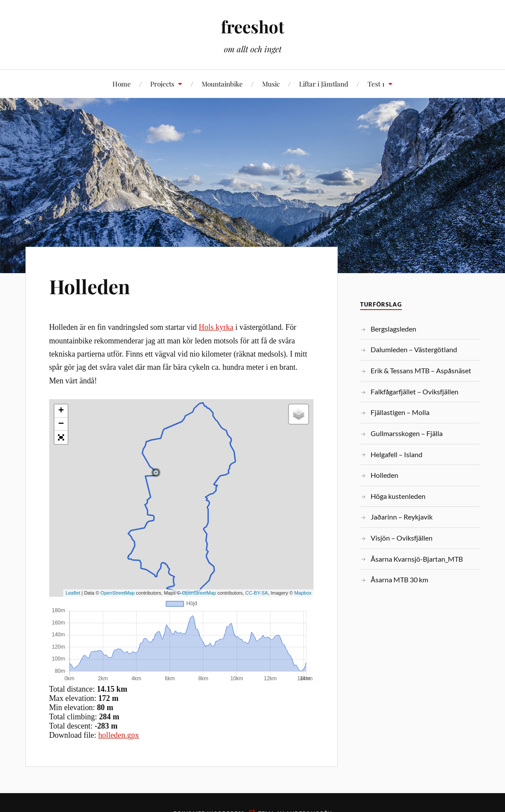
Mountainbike (222, 84)
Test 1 (376, 84)
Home (122, 84)
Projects (162, 84)
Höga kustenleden (398, 496)
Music (271, 84)
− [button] (61, 424)
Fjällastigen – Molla (400, 412)
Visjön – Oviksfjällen (402, 538)
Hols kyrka (216, 327)
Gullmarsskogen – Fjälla (407, 433)
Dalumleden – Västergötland (414, 349)
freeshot (252, 27)
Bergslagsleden (393, 329)
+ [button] (61, 411)
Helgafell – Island (397, 454)
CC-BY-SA (257, 593)
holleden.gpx (119, 735)
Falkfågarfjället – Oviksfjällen (415, 392)
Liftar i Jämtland (324, 84)
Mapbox (303, 593)
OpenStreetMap (118, 593)
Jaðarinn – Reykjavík (402, 517)
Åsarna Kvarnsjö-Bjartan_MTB (417, 559)
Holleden (90, 286)
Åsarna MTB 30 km (399, 579)
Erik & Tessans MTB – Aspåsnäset (421, 370)
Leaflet (73, 593)
